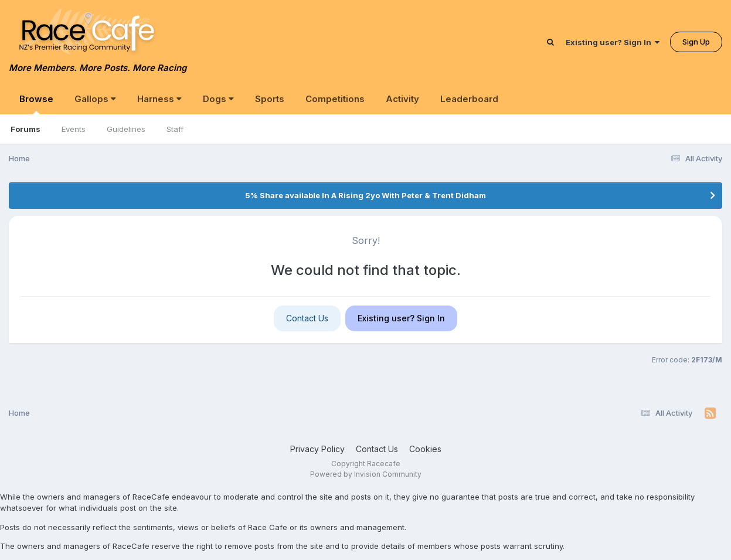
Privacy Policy (317, 449)
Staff (175, 129)
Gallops (95, 99)
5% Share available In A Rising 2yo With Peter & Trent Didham (365, 195)
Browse (36, 104)
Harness (159, 99)
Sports (270, 99)
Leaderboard (469, 99)
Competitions (335, 99)
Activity (402, 99)
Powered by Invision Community (366, 474)
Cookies (425, 449)
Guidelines (126, 129)
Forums (25, 129)
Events (74, 129)
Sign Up (696, 42)
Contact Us (307, 318)
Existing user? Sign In (613, 42)
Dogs (218, 99)
